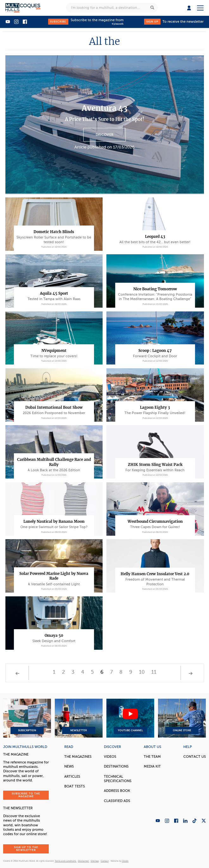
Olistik (125, 861)
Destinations (116, 766)
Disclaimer (84, 861)
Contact (105, 861)
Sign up (152, 22)
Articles (72, 777)
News (69, 766)
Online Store (182, 718)
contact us (195, 757)
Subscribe (58, 22)
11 (154, 672)
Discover (104, 135)
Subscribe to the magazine (26, 795)
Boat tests (75, 786)
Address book (117, 791)
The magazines (78, 757)
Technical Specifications (118, 779)
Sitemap (95, 861)
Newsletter (79, 718)
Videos (110, 757)
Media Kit (152, 766)
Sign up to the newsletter (26, 849)
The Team (152, 757)
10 (142, 672)
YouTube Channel (130, 718)
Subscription (27, 718)
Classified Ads (117, 801)
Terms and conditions (66, 861)
